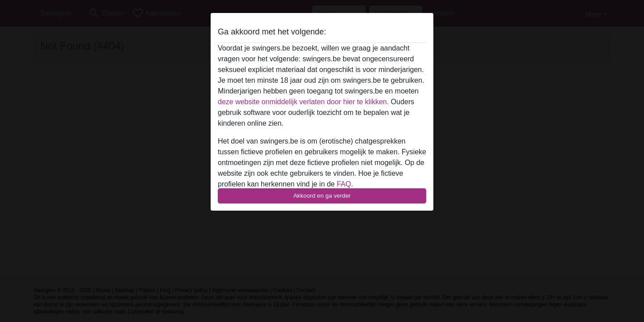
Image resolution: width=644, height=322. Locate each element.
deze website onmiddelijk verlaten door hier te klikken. (303, 102)
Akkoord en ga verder (322, 196)
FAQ (344, 184)
